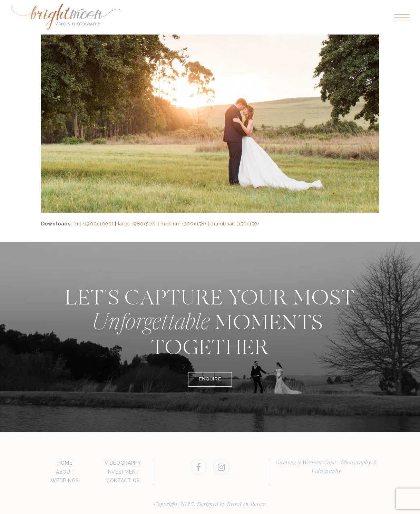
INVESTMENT (123, 472)
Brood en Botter (246, 505)
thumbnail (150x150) (235, 224)
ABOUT (65, 472)
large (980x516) (137, 224)
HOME (65, 463)
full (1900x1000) (93, 224)
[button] (402, 17)
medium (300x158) (183, 224)
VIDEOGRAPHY (123, 463)
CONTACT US (123, 481)
